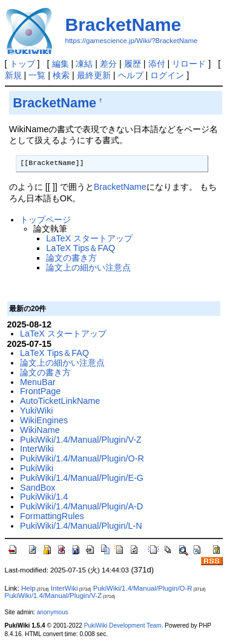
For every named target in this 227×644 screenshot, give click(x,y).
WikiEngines (44, 420)
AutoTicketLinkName (60, 401)
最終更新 (94, 75)
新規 (13, 75)
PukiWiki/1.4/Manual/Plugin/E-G (82, 478)
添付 (157, 64)
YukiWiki (36, 411)
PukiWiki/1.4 (44, 497)
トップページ (45, 220)
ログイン (167, 75)
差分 (108, 64)
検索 (61, 75)
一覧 (37, 75)
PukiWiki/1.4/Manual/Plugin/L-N (81, 526)
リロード (189, 64)
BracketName (123, 25)
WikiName (40, 430)
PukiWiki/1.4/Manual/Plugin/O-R (82, 458)
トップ (22, 64)
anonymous (53, 612)
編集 (61, 64)
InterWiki (37, 449)
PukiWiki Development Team (123, 626)
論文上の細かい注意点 (88, 267)
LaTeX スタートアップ (89, 238)
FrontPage (40, 391)
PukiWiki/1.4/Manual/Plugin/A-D (81, 506)
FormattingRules (52, 516)
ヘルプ (131, 75)
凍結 (84, 64)
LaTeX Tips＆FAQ (81, 248)
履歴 (133, 64)
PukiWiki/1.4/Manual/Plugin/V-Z (81, 440)
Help (28, 588)
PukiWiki (37, 468)
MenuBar (38, 382)
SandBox (38, 488)
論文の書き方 (71, 258)
